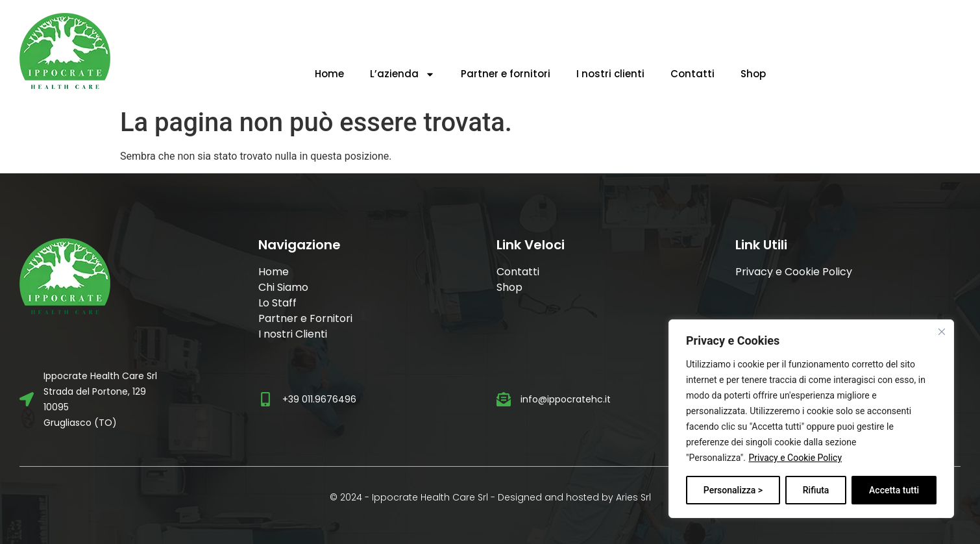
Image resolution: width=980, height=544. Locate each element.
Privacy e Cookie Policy (795, 458)
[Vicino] (942, 332)
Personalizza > (733, 490)
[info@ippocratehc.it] (504, 399)
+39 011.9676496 (319, 399)
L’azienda (402, 74)
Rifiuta (816, 490)
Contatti (692, 74)
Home (329, 74)
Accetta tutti (894, 490)
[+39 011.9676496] (265, 399)
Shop (753, 74)
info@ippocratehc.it (566, 399)
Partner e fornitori (506, 74)
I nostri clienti (610, 74)
